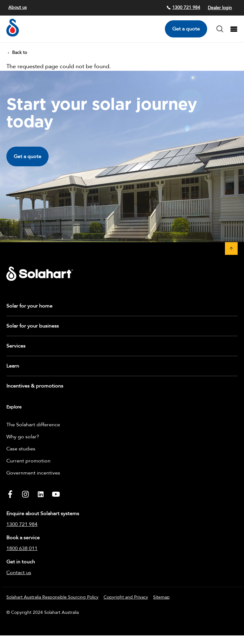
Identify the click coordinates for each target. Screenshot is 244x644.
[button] (231, 249)
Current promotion (28, 461)
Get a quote (186, 29)
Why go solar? (23, 437)
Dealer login (220, 8)
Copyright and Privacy (126, 597)
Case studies (21, 449)
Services (16, 346)
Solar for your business (33, 326)
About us (17, 7)
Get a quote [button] (27, 156)
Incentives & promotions (35, 386)
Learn (13, 366)
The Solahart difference (33, 425)
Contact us (19, 573)
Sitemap (161, 597)
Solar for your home (29, 306)
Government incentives (33, 473)
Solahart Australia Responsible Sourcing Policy (52, 597)
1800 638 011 (22, 548)
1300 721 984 (183, 7)
